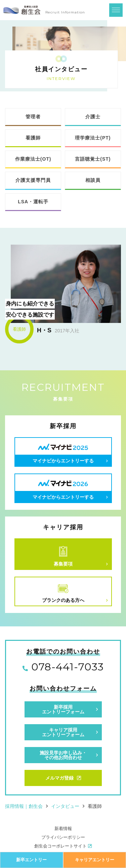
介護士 (93, 117)
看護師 (33, 138)
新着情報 (63, 829)
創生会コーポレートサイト (63, 846)
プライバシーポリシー (63, 837)
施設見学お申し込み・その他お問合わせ (63, 755)
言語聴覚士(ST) (93, 159)
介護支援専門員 (33, 180)
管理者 (33, 117)
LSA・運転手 (33, 202)
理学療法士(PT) (93, 138)
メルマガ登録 (63, 778)
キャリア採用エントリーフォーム (63, 732)
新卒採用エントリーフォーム (63, 709)
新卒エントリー (31, 860)
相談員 (93, 180)
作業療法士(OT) (33, 159)
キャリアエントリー (95, 860)
